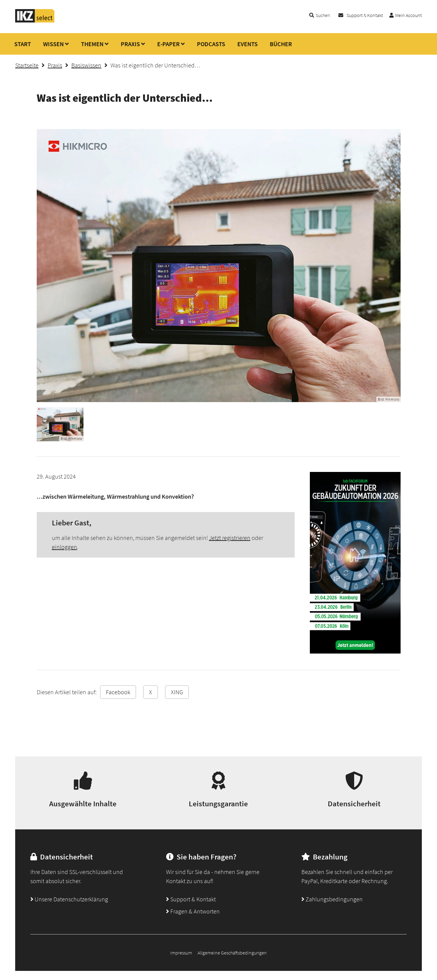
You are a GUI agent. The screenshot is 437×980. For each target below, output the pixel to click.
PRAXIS (130, 44)
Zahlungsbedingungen (332, 899)
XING (177, 692)
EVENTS (247, 44)
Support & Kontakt (365, 15)
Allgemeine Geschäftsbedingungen (232, 953)
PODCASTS (211, 44)
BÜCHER (281, 44)
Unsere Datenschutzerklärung (69, 899)
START (23, 44)
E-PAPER (168, 44)
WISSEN (53, 44)
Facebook (118, 692)
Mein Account (408, 15)
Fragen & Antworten (193, 911)
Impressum (181, 953)
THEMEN (92, 44)
